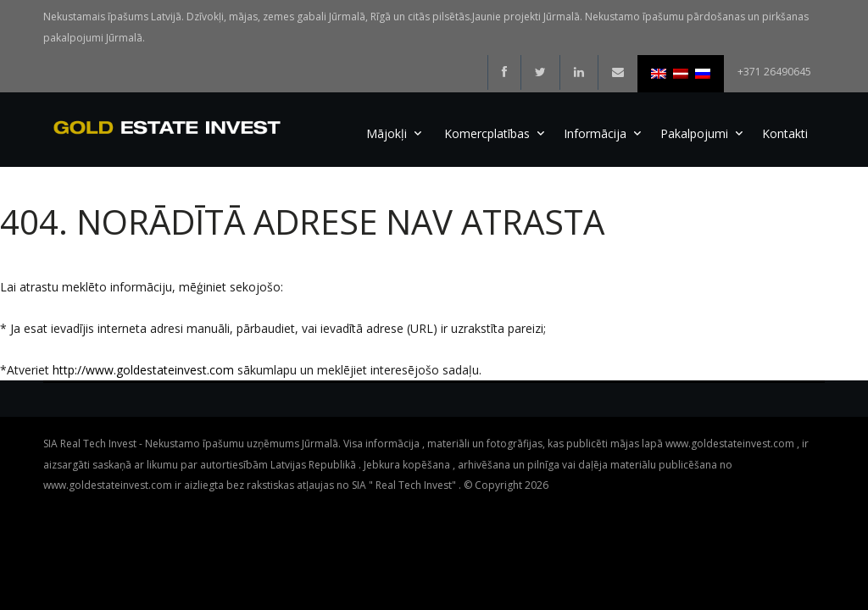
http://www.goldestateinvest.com (143, 370)
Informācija (595, 133)
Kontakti (785, 133)
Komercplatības (487, 133)
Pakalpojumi (694, 133)
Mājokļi (387, 133)
